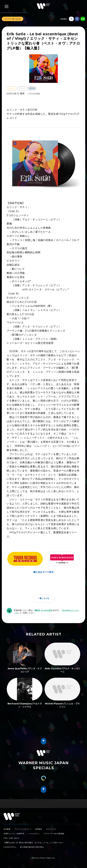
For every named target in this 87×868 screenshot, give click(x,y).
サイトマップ (51, 829)
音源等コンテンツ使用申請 (14, 834)
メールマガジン (34, 834)
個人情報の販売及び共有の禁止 (32, 847)
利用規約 (39, 829)
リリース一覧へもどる (13, 19)
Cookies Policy (10, 847)
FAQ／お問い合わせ (11, 838)
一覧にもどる (44, 598)
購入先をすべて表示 (44, 572)
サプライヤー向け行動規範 (54, 834)
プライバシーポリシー (23, 829)
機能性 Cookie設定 (43, 610)
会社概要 (7, 829)
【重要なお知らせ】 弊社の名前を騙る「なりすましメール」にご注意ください (34, 842)
